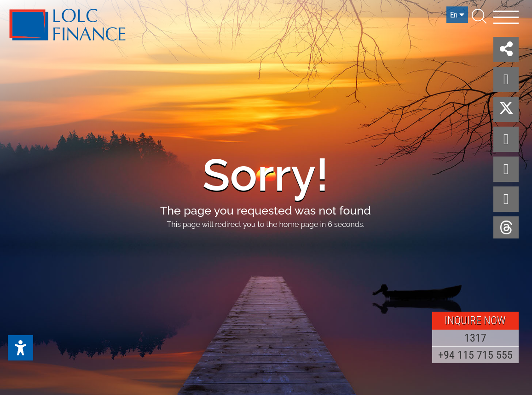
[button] (506, 49)
